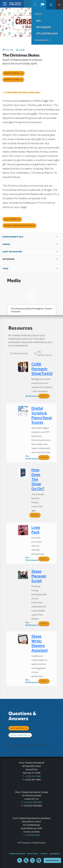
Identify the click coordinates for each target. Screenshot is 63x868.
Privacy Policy (33, 854)
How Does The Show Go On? (38, 479)
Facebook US (20, 860)
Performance (20, 353)
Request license (12, 80)
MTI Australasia (47, 33)
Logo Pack (36, 530)
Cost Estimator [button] (12, 252)
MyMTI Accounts (35, 5)
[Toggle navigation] (4, 4)
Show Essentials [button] (13, 237)
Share (22, 50)
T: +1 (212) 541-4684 (32, 776)
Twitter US (26, 860)
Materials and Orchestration (18, 226)
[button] (43, 5)
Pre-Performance (45, 353)
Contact (44, 854)
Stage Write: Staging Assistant (40, 643)
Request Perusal (12, 73)
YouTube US (32, 860)
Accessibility (55, 854)
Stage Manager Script (39, 576)
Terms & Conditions (17, 854)
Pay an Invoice (41, 40)
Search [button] (51, 5)
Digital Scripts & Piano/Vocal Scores (42, 415)
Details (44, 396)
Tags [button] (5, 269)
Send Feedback (52, 860)
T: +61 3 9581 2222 (32, 835)
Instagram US (39, 860)
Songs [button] (6, 244)
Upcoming (9, 259)
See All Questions (19, 735)
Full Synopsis (11, 219)
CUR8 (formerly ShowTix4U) (42, 369)
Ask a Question (17, 728)
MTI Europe (44, 27)
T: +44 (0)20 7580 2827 (32, 802)
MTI (39, 21)
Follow (10, 50)
